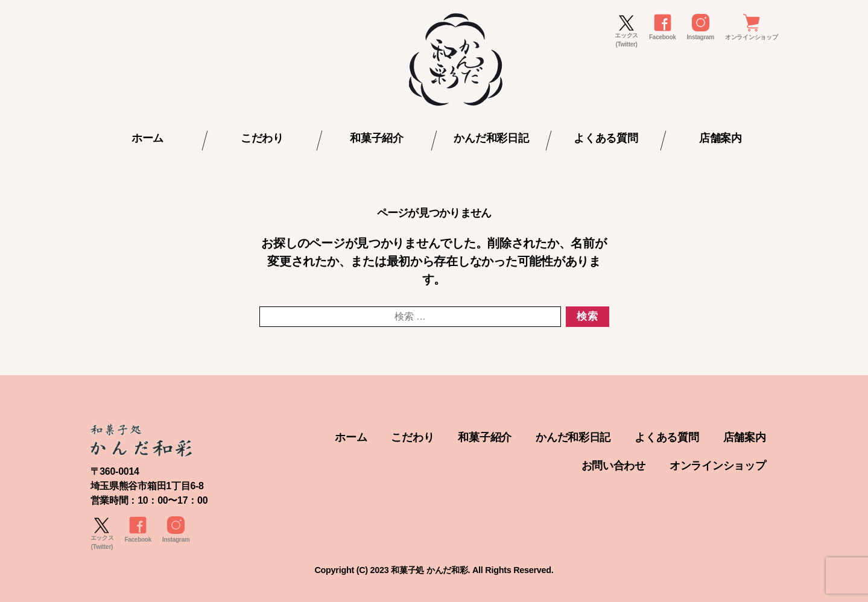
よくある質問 (606, 138)
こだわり (262, 138)
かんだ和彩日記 (491, 138)
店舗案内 (721, 138)
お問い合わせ (613, 466)
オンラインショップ (718, 466)
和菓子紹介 (377, 138)
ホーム (147, 138)
